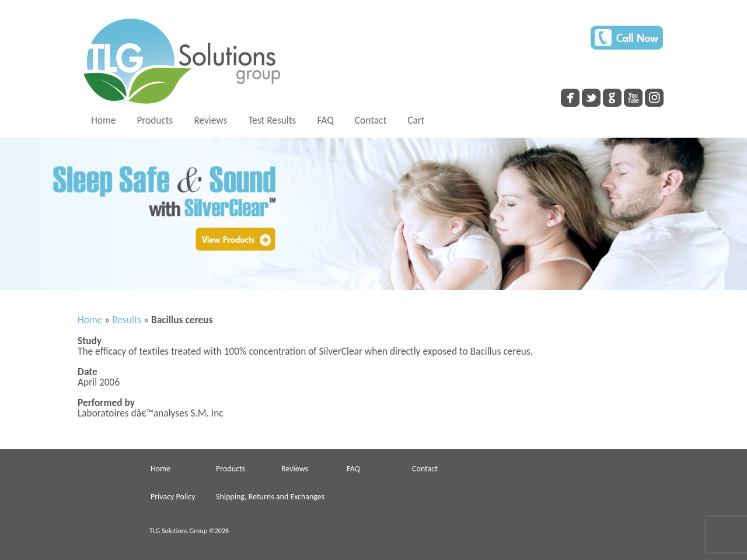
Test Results (272, 120)
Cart (416, 120)
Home (103, 120)
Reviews (210, 120)
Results (127, 320)
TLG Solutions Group (178, 531)
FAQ (325, 120)
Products (155, 120)
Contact (371, 120)
